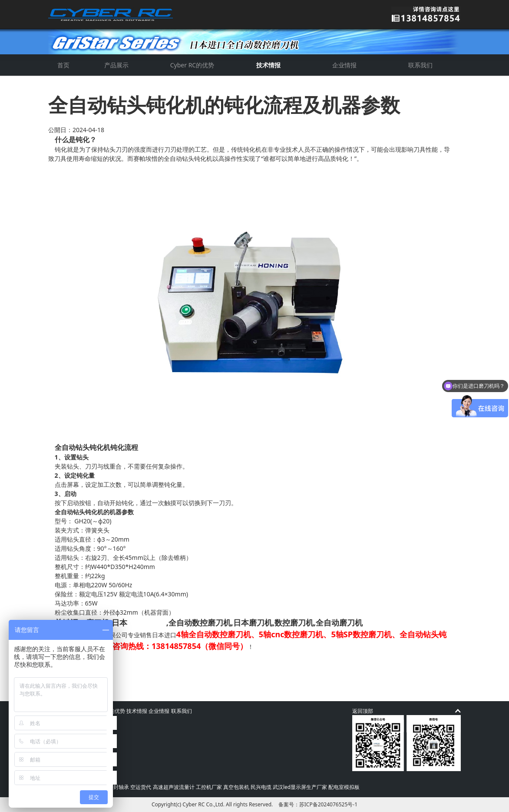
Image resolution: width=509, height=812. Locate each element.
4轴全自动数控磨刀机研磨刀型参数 (120, 675)
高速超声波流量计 (174, 787)
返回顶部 (363, 711)
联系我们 (420, 65)
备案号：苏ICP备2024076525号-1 (318, 804)
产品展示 (116, 65)
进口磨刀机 (147, 622)
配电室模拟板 (344, 787)
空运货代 (141, 787)
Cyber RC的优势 (192, 65)
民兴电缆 (261, 787)
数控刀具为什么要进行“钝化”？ (114, 666)
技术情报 (268, 65)
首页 (63, 65)
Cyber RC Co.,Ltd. (203, 804)
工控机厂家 (209, 787)
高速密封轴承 (113, 787)
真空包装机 (236, 787)
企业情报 (344, 65)
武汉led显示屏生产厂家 (300, 787)
